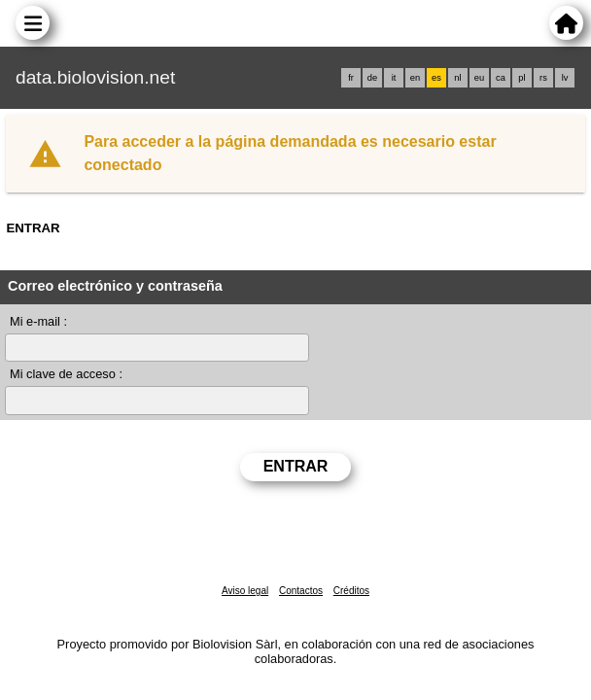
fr (351, 78)
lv (565, 78)
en (415, 78)
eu (479, 78)
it (394, 78)
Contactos (301, 591)
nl (457, 78)
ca (501, 78)
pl (521, 78)
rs (543, 78)
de (372, 78)
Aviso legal (245, 591)
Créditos (351, 591)
